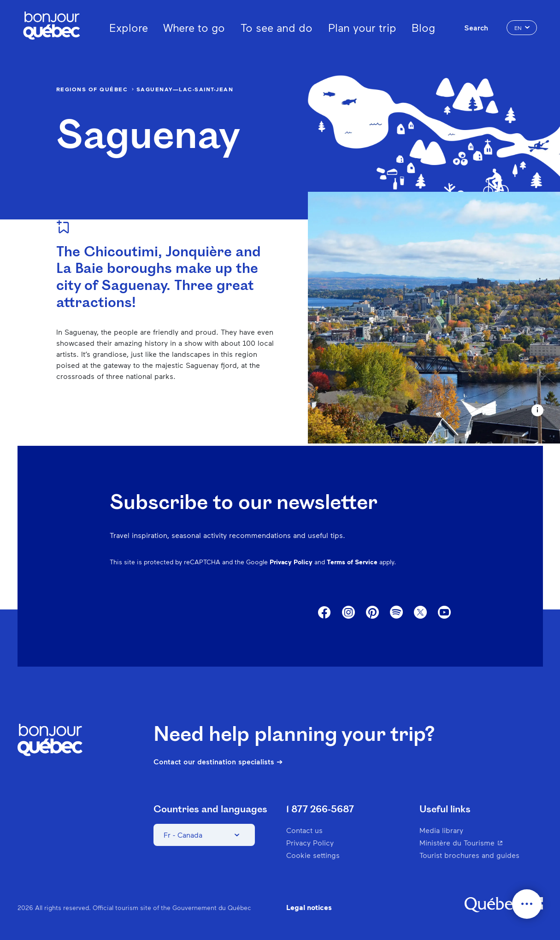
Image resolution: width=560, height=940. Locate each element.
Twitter (420, 613)
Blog (423, 27)
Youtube (444, 613)
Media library (441, 830)
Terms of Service (352, 562)
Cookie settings (313, 855)
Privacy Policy (291, 562)
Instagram (348, 613)
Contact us (304, 830)
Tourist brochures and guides (469, 855)
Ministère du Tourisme (480, 842)
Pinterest (372, 613)
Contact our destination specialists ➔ (218, 762)
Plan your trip (362, 27)
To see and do (277, 27)
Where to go (194, 27)
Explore (129, 27)
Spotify (396, 613)
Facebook (324, 613)
